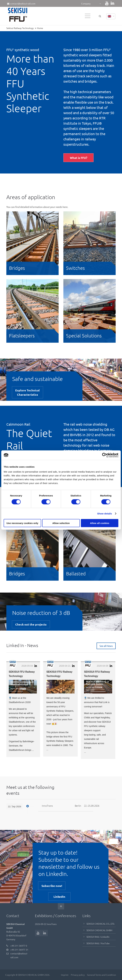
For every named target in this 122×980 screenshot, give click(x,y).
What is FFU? (79, 158)
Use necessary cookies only (22, 523)
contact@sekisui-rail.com (21, 4)
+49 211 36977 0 (19, 945)
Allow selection (61, 523)
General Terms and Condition (101, 975)
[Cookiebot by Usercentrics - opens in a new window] (104, 455)
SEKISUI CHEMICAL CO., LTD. (101, 923)
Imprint (64, 975)
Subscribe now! (52, 886)
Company (86, 4)
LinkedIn (59, 896)
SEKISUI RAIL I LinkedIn (98, 937)
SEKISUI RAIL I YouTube (98, 943)
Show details (105, 513)
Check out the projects (31, 624)
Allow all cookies (100, 523)
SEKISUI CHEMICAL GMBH (99, 930)
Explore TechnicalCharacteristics (27, 392)
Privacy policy (77, 975)
